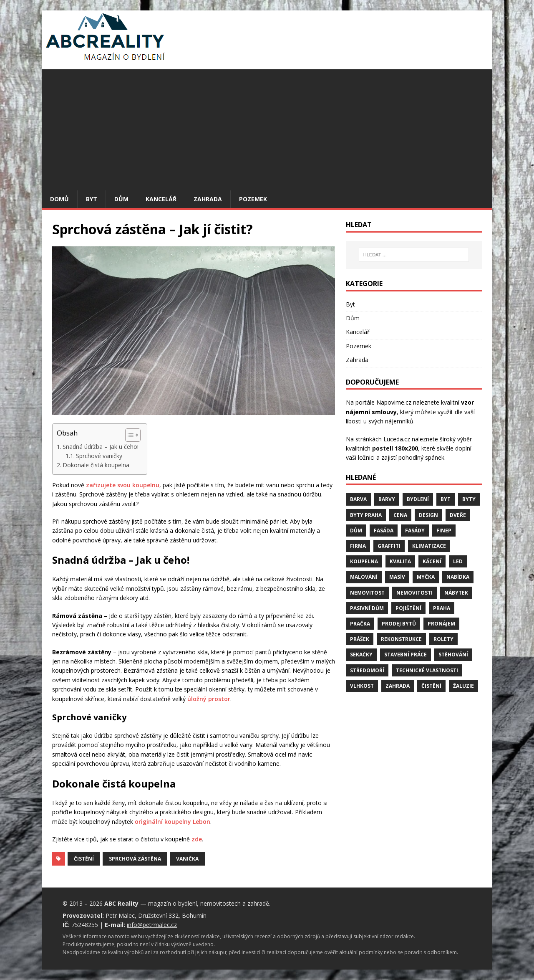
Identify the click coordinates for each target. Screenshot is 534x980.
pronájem (441, 624)
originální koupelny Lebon (173, 822)
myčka (426, 577)
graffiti (389, 546)
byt (446, 499)
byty (469, 499)
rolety (443, 639)
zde (197, 839)
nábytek (456, 593)
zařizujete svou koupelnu (123, 485)
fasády (415, 531)
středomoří (367, 670)
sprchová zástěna (135, 859)
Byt (92, 199)
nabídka (458, 577)
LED (458, 561)
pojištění (408, 608)
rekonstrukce (401, 639)
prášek (360, 639)
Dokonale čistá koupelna (96, 465)
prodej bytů (399, 624)
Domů (59, 199)
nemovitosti (414, 593)
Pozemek (253, 199)
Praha (442, 608)
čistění (84, 859)
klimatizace (429, 546)
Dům (121, 199)
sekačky (361, 655)
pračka (360, 624)
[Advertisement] (267, 128)
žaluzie (463, 686)
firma (358, 546)
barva (358, 499)
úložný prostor (209, 699)
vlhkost (362, 686)
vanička (187, 859)
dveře (458, 515)
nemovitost (367, 593)
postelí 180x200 (395, 448)
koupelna (364, 561)
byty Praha (366, 515)
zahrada (398, 686)
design (428, 515)
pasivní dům (367, 608)
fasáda (384, 531)
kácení (432, 561)
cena (400, 515)
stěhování (453, 655)
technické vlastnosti (427, 670)
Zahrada (208, 199)
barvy (387, 499)
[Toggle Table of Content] (129, 435)
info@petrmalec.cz (152, 925)
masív (397, 577)
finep (444, 531)
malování (364, 577)
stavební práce (406, 655)
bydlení (418, 499)
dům (356, 531)
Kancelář (161, 199)
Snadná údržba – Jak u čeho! (101, 447)
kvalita (400, 561)
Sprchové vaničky (99, 456)
